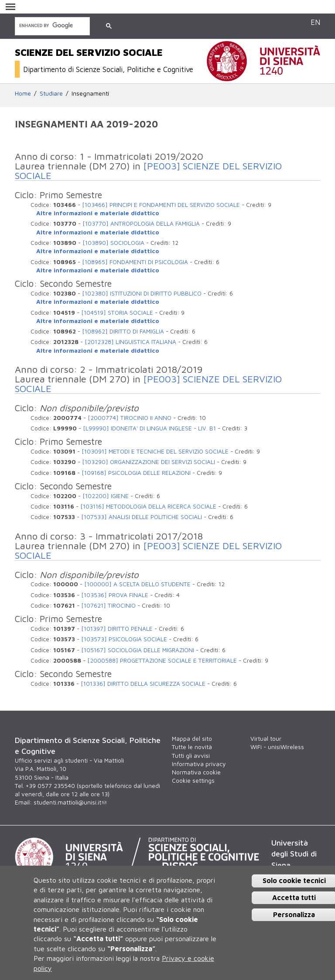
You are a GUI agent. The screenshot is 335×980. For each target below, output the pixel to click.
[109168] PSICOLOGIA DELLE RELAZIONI (136, 473)
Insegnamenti (90, 93)
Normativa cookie (196, 772)
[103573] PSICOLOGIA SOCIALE (124, 639)
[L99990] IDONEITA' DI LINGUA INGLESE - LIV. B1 (149, 428)
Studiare (51, 93)
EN (315, 22)
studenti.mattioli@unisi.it (70, 802)
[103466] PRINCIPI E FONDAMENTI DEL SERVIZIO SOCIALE (161, 205)
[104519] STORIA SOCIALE (117, 313)
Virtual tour (266, 739)
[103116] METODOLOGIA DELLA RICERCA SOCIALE (148, 506)
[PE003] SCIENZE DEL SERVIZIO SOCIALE (148, 171)
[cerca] (51, 26)
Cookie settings (193, 781)
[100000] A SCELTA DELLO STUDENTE (137, 584)
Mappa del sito (192, 739)
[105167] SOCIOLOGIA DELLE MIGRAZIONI (138, 650)
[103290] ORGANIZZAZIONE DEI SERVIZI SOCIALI (149, 462)
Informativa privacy (199, 764)
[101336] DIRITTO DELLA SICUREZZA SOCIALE (143, 684)
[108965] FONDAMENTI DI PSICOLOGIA (135, 262)
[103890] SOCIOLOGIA (113, 243)
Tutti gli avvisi (191, 756)
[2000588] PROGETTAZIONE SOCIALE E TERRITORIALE (162, 660)
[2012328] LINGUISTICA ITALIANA (130, 342)
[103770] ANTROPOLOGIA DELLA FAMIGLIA (141, 224)
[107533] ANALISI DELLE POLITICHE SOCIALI (142, 517)
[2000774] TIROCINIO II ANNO (130, 418)
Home (23, 93)
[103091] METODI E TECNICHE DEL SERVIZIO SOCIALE (155, 451)
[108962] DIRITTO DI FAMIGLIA (123, 331)
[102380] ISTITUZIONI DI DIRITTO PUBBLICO (142, 293)
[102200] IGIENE (106, 496)
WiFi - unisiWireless (277, 747)
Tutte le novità (192, 747)
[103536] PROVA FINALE (115, 595)
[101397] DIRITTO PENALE (117, 629)
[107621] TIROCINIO (108, 605)
